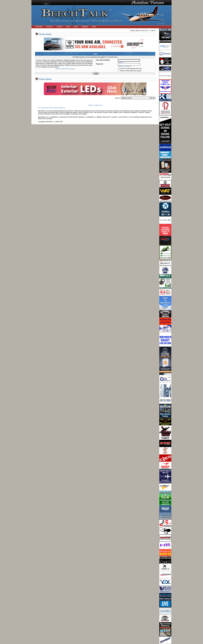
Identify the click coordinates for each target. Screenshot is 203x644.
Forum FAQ (53, 108)
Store (94, 27)
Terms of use (60, 69)
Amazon (49, 27)
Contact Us (62, 108)
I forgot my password (125, 66)
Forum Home (45, 34)
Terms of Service (43, 108)
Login (76, 27)
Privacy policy (70, 69)
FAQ (68, 27)
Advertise (39, 27)
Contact (59, 27)
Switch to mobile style (95, 105)
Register (85, 27)
